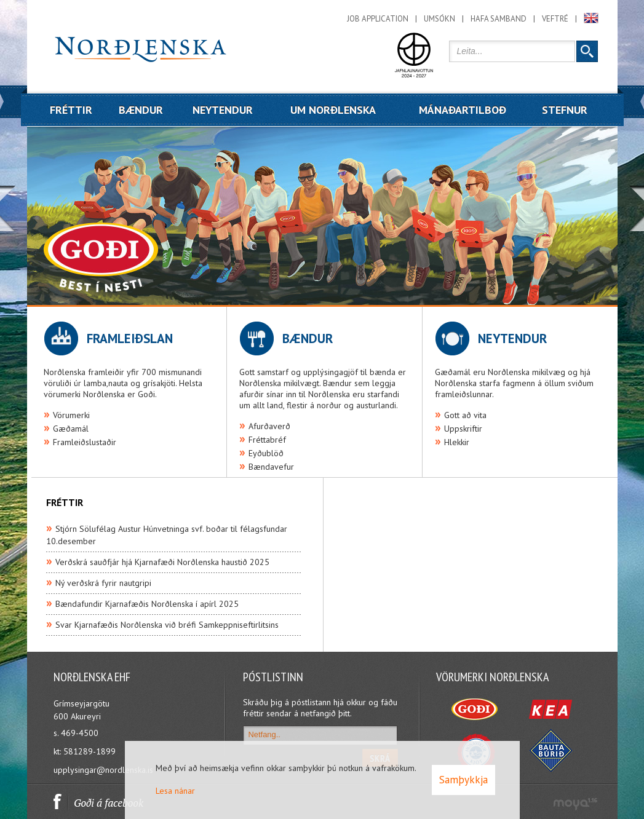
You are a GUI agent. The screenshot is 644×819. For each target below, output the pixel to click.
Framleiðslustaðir (85, 442)
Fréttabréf (267, 440)
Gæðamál (71, 429)
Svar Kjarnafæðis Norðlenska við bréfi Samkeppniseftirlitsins (167, 625)
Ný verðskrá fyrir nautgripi (103, 583)
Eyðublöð (266, 453)
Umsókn (439, 19)
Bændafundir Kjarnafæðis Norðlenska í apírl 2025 (147, 604)
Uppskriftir (463, 429)
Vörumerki (71, 415)
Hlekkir (457, 442)
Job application (378, 19)
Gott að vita (465, 415)
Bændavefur (271, 467)
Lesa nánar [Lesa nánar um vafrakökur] (175, 791)
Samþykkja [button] (463, 780)
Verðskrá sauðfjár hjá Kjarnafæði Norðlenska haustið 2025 (162, 562)
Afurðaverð (269, 426)
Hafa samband (499, 19)
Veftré (555, 19)
